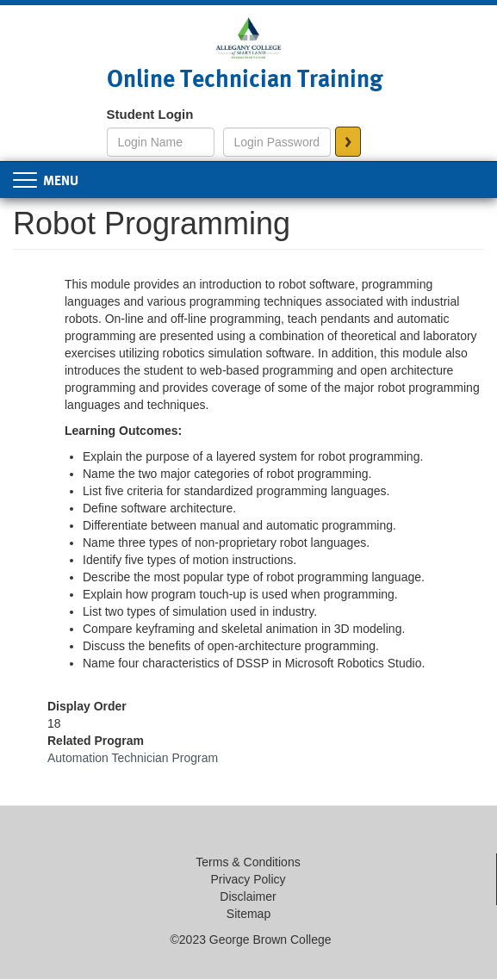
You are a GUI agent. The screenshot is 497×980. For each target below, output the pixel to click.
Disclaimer (248, 896)
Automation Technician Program (133, 758)
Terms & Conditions (248, 862)
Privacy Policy (248, 879)
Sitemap (248, 914)
